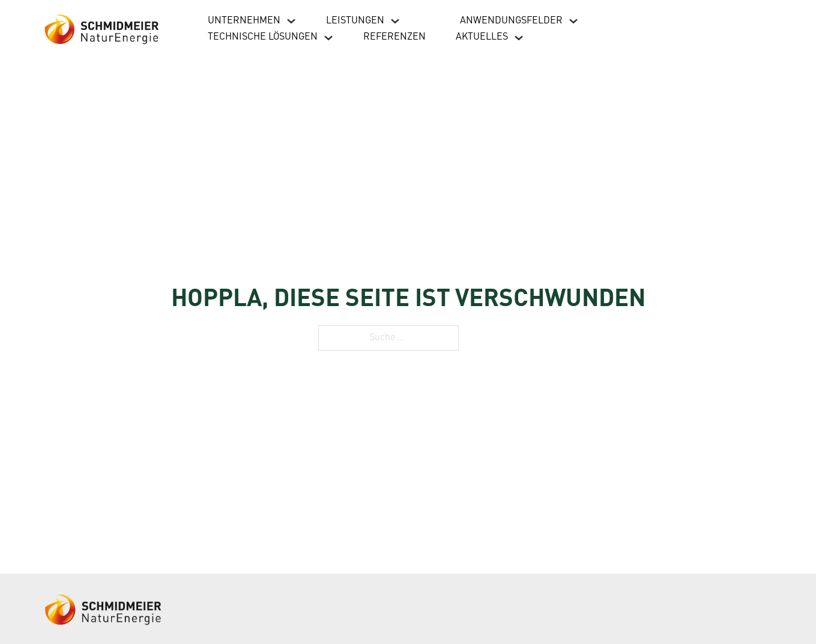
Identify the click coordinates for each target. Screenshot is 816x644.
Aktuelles (482, 37)
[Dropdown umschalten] (291, 21)
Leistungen (355, 21)
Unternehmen (244, 21)
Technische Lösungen (263, 37)
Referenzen (394, 37)
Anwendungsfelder (511, 21)
